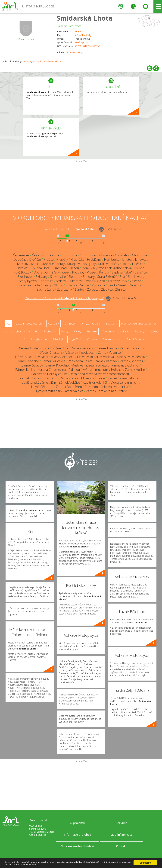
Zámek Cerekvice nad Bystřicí (107, 391)
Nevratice (115, 268)
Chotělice (106, 255)
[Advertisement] (81, 186)
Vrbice (85, 285)
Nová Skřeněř (134, 268)
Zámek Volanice (109, 352)
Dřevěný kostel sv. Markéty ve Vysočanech (45, 357)
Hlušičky (62, 259)
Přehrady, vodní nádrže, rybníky (138, 324)
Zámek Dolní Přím (69, 387)
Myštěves (100, 268)
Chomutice (70, 255)
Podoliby (78, 272)
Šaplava (117, 272)
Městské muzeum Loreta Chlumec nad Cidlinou (105, 365)
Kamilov (23, 264)
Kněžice (48, 264)
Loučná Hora (41, 268)
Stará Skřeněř (107, 277)
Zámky (77, 331)
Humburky (112, 259)
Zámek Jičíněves (131, 361)
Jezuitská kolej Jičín (96, 382)
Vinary (78, 31)
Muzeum (92, 339)
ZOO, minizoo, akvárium (29, 324)
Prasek (92, 272)
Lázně (22, 339)
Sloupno (74, 277)
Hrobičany (94, 259)
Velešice (135, 281)
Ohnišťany (52, 272)
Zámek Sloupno (131, 348)
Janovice (27, 61)
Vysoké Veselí (117, 285)
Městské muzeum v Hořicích (103, 370)
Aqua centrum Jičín (125, 382)
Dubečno (20, 259)
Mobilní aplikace (121, 835)
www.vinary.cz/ (78, 52)
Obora (38, 272)
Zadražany (64, 289)
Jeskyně (154, 331)
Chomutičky (88, 255)
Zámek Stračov (32, 365)
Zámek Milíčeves (53, 361)
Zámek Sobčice (28, 361)
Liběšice (138, 264)
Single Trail (75, 339)
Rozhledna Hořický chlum (49, 374)
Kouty (61, 264)
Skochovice (25, 277)
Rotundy (139, 331)
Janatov (127, 259)
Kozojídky (38, 61)
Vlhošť (59, 285)
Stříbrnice (46, 281)
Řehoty (104, 272)
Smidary (89, 277)
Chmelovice (51, 255)
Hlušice (49, 259)
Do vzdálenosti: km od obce (69, 229)
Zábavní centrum (112, 339)
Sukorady (75, 281)
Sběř (129, 272)
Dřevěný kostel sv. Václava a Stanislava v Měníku (111, 357)
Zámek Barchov (106, 361)
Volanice (72, 285)
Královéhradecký (83, 35)
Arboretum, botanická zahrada (21, 331)
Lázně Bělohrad (42, 387)
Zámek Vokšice (69, 382)
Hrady (65, 331)
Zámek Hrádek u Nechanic (39, 378)
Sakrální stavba (135, 339)
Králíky (103, 264)
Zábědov (135, 285)
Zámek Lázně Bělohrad (124, 378)
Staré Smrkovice (131, 277)
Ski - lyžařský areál (90, 324)
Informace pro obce (77, 835)
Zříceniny (92, 331)
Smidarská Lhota (85, 18)
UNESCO (70, 324)
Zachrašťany (45, 289)
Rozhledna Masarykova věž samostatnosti (99, 374)
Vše (8, 324)
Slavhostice (58, 277)
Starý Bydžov (28, 281)
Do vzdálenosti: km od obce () (65, 298)
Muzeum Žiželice (93, 378)
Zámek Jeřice (69, 378)
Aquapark (53, 324)
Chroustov (122, 255)
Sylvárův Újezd (95, 281)
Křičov (115, 264)
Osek (66, 272)
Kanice (36, 264)
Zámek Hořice (135, 370)
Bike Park (58, 339)
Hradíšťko (77, 259)
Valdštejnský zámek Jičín (39, 382)
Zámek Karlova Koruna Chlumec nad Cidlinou (48, 370)
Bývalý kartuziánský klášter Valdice (59, 391)
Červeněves (21, 255)
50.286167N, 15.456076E (87, 46)
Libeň (126, 264)
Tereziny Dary (117, 281)
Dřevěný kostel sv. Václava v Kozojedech (67, 352)
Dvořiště (35, 259)
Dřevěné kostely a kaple (116, 331)
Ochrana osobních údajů (77, 846)
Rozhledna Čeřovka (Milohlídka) (107, 387)
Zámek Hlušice (107, 348)
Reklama (121, 823)
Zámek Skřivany (82, 348)
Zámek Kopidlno (57, 365)
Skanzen (111, 324)
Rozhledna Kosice (80, 361)
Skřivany (42, 277)
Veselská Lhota (29, 285)
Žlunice (120, 289)
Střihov (61, 281)
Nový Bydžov (81, 42)
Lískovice (23, 268)
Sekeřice (141, 272)
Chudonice (140, 255)
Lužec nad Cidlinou (66, 268)
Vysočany (98, 285)
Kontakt (121, 846)
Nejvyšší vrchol (39, 339)
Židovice (107, 289)
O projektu (77, 823)
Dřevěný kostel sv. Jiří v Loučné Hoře (43, 348)
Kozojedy (73, 264)
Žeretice (93, 289)
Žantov (79, 289)
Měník (86, 268)
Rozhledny (50, 331)
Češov (36, 255)
